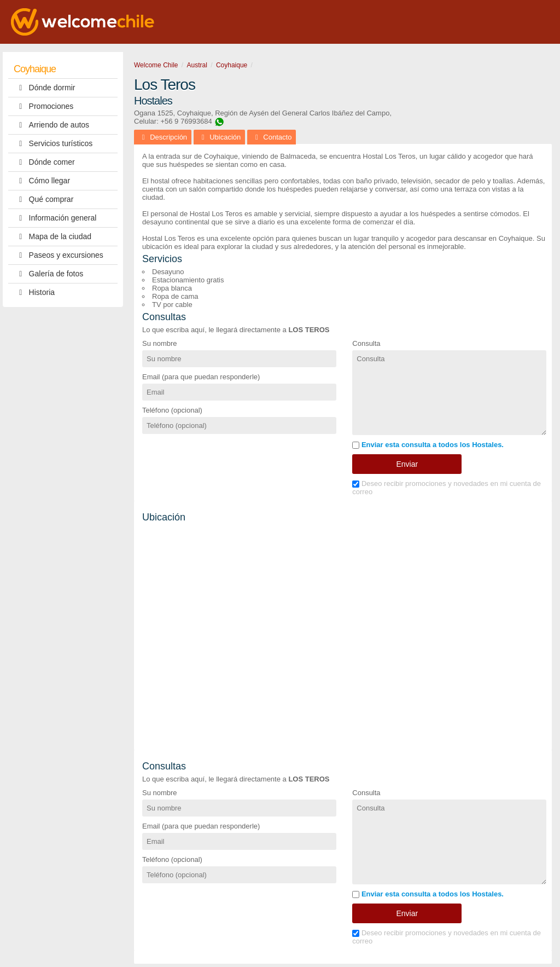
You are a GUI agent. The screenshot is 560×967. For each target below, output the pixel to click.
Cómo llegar (42, 181)
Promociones (43, 106)
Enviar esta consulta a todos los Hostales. (428, 445)
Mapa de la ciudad (52, 237)
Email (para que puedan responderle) (201, 377)
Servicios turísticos (53, 144)
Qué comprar (43, 199)
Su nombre (160, 343)
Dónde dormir (44, 88)
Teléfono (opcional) (172, 410)
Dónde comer (44, 162)
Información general (55, 218)
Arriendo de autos (51, 125)
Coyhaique (35, 69)
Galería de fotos (48, 274)
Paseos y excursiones (59, 255)
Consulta (366, 343)
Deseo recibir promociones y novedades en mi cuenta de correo (447, 488)
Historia (34, 293)
